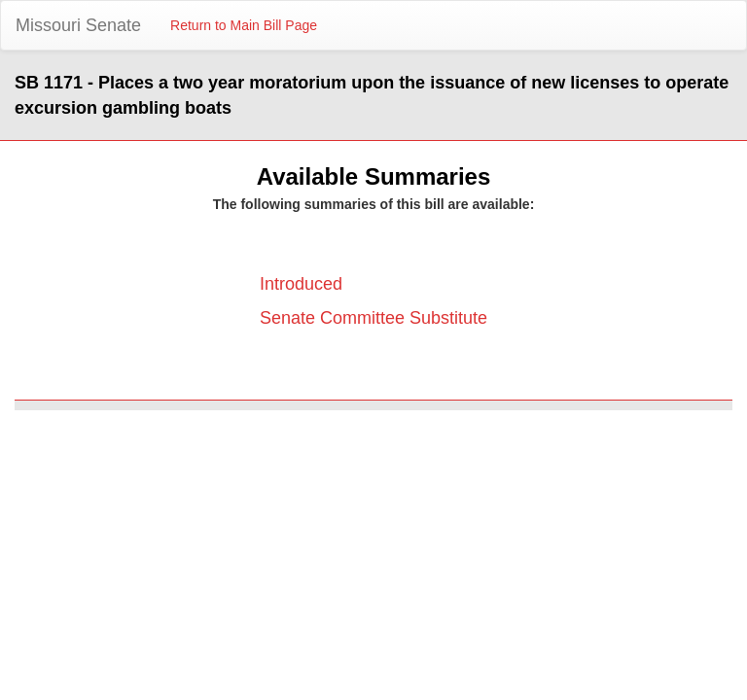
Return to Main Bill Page (244, 25)
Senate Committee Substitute (373, 318)
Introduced (301, 284)
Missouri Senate (78, 25)
